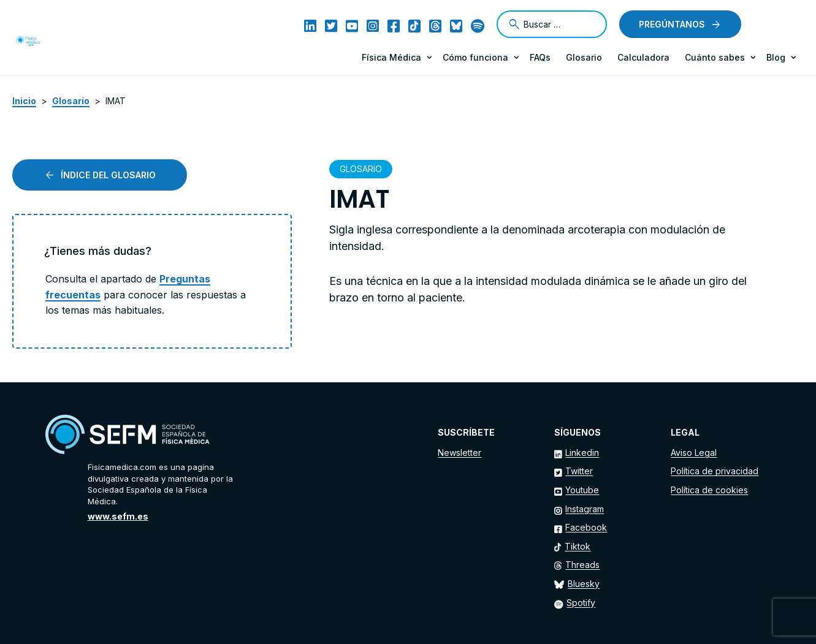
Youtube (582, 490)
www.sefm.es (118, 516)
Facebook (586, 527)
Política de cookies (709, 490)
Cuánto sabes (715, 57)
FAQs (540, 57)
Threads (582, 565)
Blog (776, 57)
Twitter (579, 471)
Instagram (585, 509)
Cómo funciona (475, 57)
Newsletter (459, 453)
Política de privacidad (715, 471)
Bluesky (584, 584)
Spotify (581, 603)
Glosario (584, 57)
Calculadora (643, 57)
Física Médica (391, 57)
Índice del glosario (108, 175)
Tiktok (578, 546)
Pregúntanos (672, 24)
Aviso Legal (694, 453)
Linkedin (582, 453)
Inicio (24, 101)
